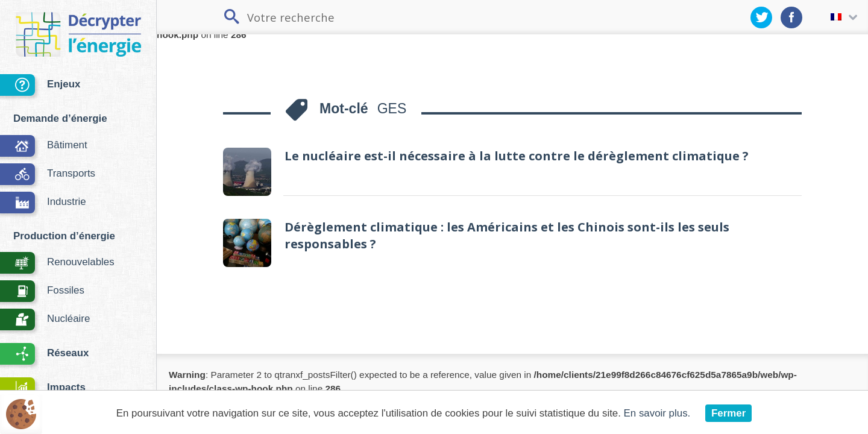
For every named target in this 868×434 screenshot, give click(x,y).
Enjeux (40, 86)
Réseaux (44, 355)
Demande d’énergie (60, 118)
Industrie (43, 203)
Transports (48, 175)
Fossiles (42, 292)
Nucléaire (45, 320)
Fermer (728, 413)
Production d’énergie (64, 236)
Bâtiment (44, 147)
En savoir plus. (657, 413)
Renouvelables (57, 264)
